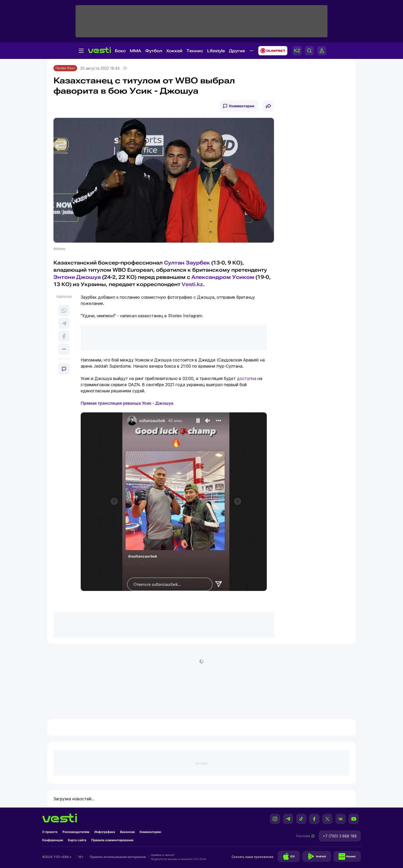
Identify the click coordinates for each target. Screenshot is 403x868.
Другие (237, 51)
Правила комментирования (112, 840)
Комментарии (242, 106)
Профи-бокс (65, 68)
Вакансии (127, 832)
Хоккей (174, 51)
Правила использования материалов (118, 857)
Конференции (53, 840)
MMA (135, 51)
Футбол (154, 51)
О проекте (50, 832)
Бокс (120, 51)
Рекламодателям (76, 832)
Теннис (195, 51)
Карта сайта (77, 840)
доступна (247, 378)
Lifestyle (216, 51)
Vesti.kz (192, 284)
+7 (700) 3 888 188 (340, 836)
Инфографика (105, 832)
